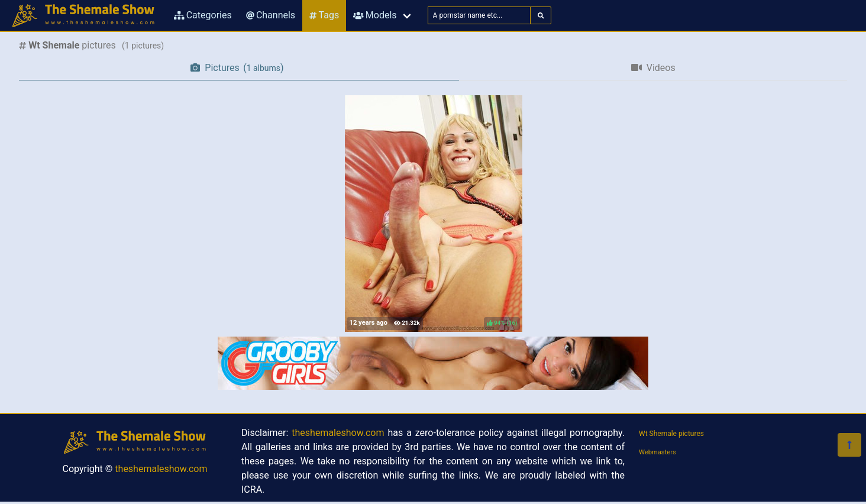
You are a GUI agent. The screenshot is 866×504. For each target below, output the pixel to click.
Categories (203, 15)
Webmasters (657, 452)
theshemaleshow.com (161, 469)
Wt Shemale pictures (671, 434)
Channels (271, 15)
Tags (324, 15)
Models (375, 15)
